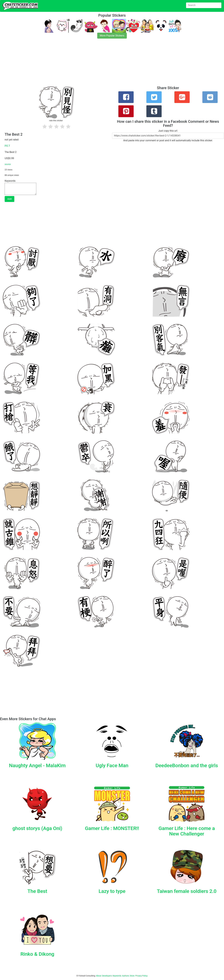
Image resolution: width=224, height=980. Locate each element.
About (99, 976)
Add (9, 199)
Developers (107, 976)
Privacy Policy (141, 976)
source (8, 164)
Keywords (117, 976)
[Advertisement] (93, 64)
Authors (126, 976)
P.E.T (7, 146)
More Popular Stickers (112, 36)
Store (132, 976)
